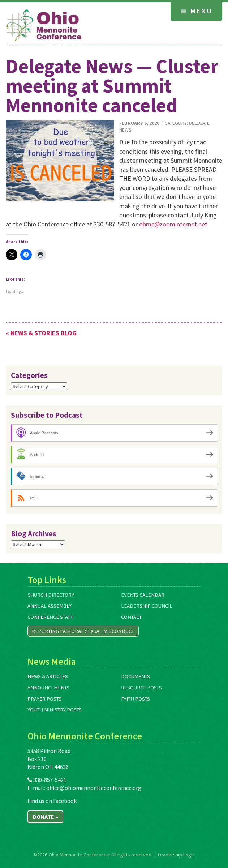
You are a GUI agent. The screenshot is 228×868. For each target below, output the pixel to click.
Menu (196, 11)
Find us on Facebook (52, 801)
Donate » (46, 817)
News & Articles (48, 676)
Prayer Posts (44, 699)
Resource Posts (141, 688)
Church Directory (51, 595)
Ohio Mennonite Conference (79, 855)
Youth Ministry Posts (55, 710)
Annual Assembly (50, 606)
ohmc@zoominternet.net (173, 224)
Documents (135, 676)
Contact (131, 617)
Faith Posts (135, 699)
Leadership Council (147, 606)
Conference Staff (51, 617)
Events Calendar (143, 595)
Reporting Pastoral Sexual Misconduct (83, 631)
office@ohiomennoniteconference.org (94, 788)
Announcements (48, 688)
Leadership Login (176, 855)
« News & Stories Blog (41, 333)
